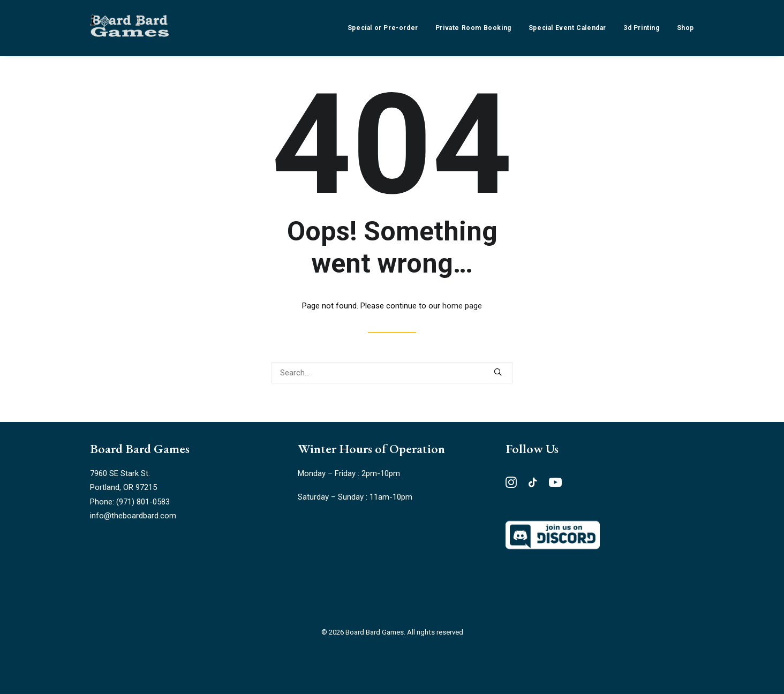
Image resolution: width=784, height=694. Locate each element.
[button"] (511, 485)
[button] (498, 372)
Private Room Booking (473, 28)
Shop (685, 28)
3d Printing (642, 28)
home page (462, 306)
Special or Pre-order (383, 28)
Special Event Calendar (567, 28)
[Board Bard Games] (130, 28)
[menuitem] (387, 28)
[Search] (392, 373)
